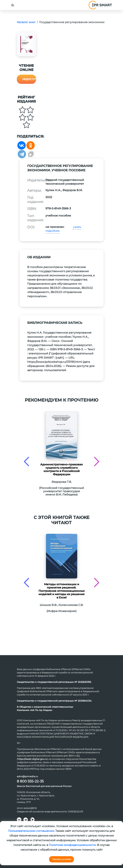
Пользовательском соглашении (31, 831)
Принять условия (61, 859)
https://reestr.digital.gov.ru (32, 759)
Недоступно (29, 79)
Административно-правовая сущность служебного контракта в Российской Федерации (61, 469)
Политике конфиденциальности (72, 845)
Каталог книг (26, 22)
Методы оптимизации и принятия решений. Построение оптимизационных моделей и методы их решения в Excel (62, 591)
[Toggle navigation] (13, 5)
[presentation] (26, 461)
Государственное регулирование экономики (72, 22)
